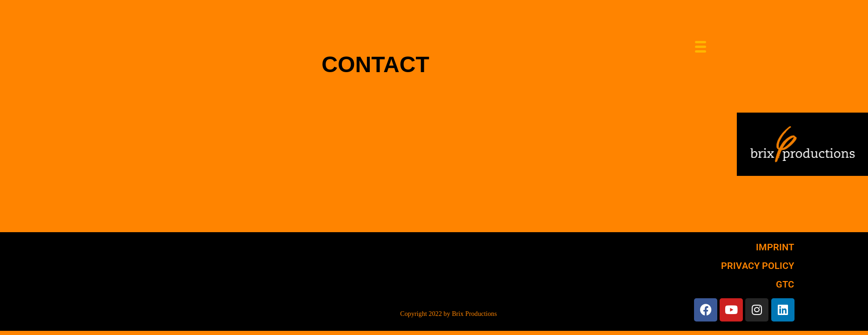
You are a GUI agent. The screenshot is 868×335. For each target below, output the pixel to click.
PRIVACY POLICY (758, 266)
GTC (785, 284)
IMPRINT (775, 247)
